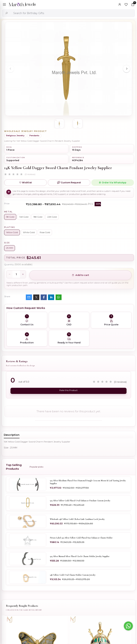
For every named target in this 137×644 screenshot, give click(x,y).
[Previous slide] (10, 69)
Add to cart (80, 275)
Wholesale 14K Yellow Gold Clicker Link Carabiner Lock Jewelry (77, 519)
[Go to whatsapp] (128, 626)
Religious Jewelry (15, 136)
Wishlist (25, 183)
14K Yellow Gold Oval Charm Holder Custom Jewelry (73, 575)
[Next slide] (127, 69)
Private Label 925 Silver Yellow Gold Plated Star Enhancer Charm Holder (81, 538)
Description (12, 435)
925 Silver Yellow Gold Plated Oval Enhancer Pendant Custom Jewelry (80, 501)
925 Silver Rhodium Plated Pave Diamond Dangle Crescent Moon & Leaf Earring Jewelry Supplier (88, 482)
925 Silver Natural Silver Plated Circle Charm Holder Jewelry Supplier (80, 556)
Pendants (34, 136)
